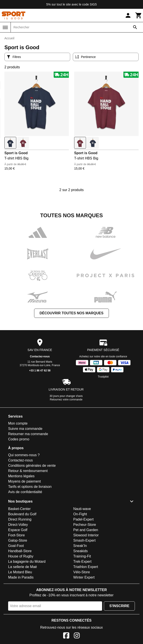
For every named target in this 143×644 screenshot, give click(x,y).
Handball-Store (20, 551)
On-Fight (80, 514)
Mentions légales (21, 476)
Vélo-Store (82, 572)
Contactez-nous (40, 356)
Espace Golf (18, 530)
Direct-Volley (18, 525)
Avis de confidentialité (25, 492)
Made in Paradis (21, 577)
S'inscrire (119, 606)
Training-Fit (82, 556)
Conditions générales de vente (32, 466)
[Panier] (139, 15)
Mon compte (18, 423)
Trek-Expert (82, 562)
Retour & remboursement (28, 471)
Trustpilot (103, 377)
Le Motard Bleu (20, 572)
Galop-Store (18, 540)
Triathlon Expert (86, 567)
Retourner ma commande (28, 434)
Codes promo (19, 439)
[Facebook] (66, 636)
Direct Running (20, 519)
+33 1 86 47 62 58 (40, 371)
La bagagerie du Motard (27, 562)
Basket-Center (19, 509)
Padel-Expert (83, 519)
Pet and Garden (86, 530)
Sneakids (81, 551)
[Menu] (5, 27)
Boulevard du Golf (22, 514)
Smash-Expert (84, 540)
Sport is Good (16, 153)
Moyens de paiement (25, 481)
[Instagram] (77, 636)
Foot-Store (16, 535)
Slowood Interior (86, 535)
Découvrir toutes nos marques (71, 313)
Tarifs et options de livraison (30, 487)
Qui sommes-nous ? (24, 455)
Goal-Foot (16, 546)
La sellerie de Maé (23, 567)
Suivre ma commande (25, 429)
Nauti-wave (82, 509)
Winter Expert (84, 577)
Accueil (9, 38)
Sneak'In (80, 546)
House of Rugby (21, 556)
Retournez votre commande (66, 400)
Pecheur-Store (85, 525)
